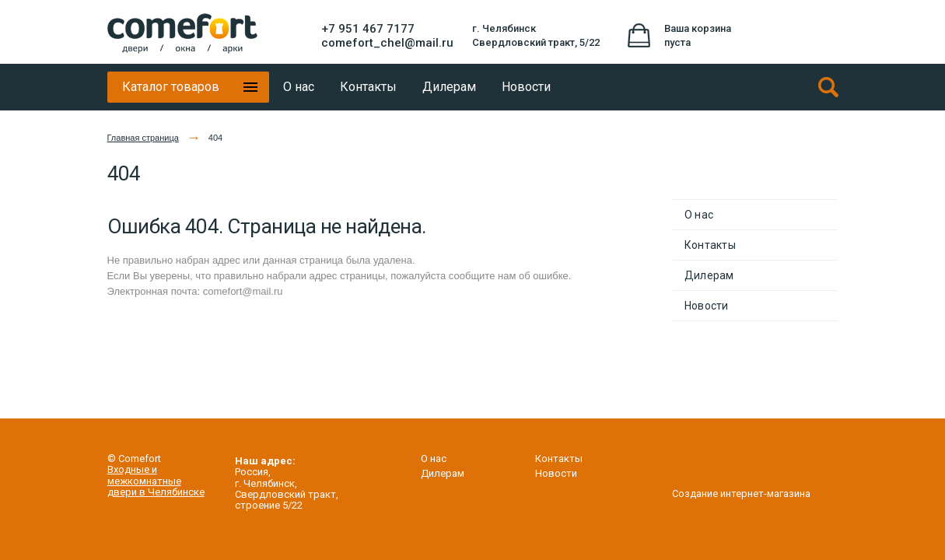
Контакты (710, 245)
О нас (699, 215)
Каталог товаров (171, 87)
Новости (707, 306)
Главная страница (143, 138)
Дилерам (709, 275)
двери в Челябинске (156, 492)
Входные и (132, 469)
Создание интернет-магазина (741, 488)
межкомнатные (144, 481)
